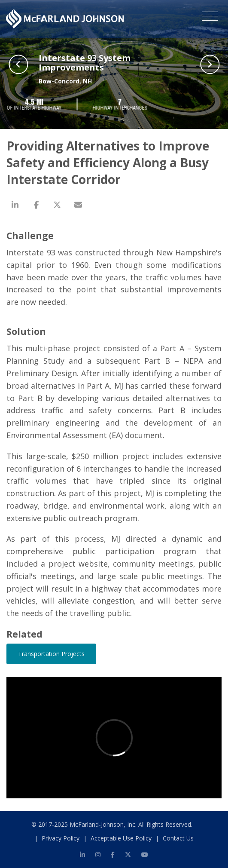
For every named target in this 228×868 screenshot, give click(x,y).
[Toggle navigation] (210, 18)
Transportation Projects (51, 654)
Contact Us (178, 838)
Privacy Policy (61, 838)
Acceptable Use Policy (121, 838)
